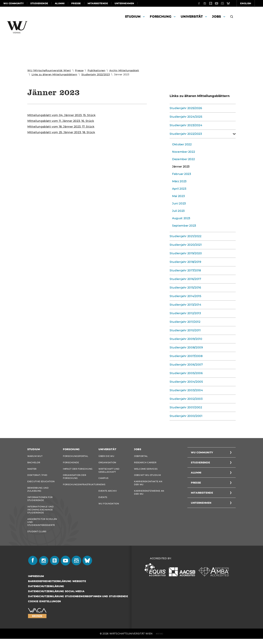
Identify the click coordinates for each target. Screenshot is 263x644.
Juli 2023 (178, 211)
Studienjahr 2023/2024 (186, 125)
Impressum (36, 581)
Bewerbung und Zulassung (38, 492)
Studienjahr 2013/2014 (185, 305)
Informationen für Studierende (40, 502)
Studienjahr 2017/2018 (185, 270)
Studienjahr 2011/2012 (185, 322)
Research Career (145, 463)
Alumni (60, 3)
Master (32, 470)
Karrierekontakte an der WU (148, 485)
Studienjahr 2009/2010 (186, 339)
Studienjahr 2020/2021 (186, 245)
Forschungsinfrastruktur (78, 487)
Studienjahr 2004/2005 (186, 382)
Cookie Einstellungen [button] (44, 607)
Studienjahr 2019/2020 (186, 253)
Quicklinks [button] (250, 3)
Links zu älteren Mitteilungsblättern (54, 75)
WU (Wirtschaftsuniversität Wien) (49, 70)
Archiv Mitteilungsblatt (124, 70)
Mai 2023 (178, 196)
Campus (103, 480)
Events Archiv (108, 494)
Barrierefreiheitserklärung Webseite (57, 586)
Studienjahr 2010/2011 (185, 330)
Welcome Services (146, 470)
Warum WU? (35, 456)
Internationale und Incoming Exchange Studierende (41, 513)
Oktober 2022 (182, 144)
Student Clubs (37, 536)
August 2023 (181, 218)
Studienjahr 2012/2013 (185, 313)
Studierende (39, 3)
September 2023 (184, 226)
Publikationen (96, 70)
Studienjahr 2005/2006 (186, 373)
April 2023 (179, 189)
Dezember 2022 (183, 159)
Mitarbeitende (98, 3)
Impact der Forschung (78, 470)
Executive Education (41, 484)
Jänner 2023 (181, 167)
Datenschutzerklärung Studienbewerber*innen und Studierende (78, 602)
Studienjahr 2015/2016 (185, 288)
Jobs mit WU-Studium (147, 477)
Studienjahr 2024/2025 (186, 117)
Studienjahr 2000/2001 (186, 416)
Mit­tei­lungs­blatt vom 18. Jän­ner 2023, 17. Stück (61, 127)
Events (103, 500)
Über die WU (106, 456)
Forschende (71, 463)
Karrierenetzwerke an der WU (149, 495)
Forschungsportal (75, 456)
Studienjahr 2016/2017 (185, 279)
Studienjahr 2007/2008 (186, 356)
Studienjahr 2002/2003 (186, 399)
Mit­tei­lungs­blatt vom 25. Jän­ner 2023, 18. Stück (61, 132)
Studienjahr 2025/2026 (186, 108)
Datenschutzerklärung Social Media (56, 597)
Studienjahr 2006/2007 (186, 365)
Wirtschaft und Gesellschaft (109, 471)
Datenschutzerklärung (46, 591)
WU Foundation (109, 507)
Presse (76, 3)
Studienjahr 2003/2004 (186, 390)
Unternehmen (124, 3)
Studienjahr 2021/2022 (186, 236)
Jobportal (141, 456)
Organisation (107, 463)
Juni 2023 (179, 204)
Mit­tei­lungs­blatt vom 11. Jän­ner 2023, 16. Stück (61, 121)
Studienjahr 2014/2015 (185, 296)
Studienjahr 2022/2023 (96, 75)
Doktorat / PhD (37, 477)
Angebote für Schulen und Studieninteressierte (42, 526)
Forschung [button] (161, 17)
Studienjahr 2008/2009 (186, 348)
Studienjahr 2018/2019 (185, 262)
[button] (232, 17)
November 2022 (183, 152)
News (102, 487)
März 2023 (179, 181)
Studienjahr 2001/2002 (186, 407)
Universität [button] (192, 17)
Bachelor (34, 463)
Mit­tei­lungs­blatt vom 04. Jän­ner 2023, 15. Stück (61, 115)
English (228, 3)
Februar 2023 (182, 174)
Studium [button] (133, 17)
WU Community (14, 3)
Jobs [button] (216, 17)
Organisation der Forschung (74, 478)
